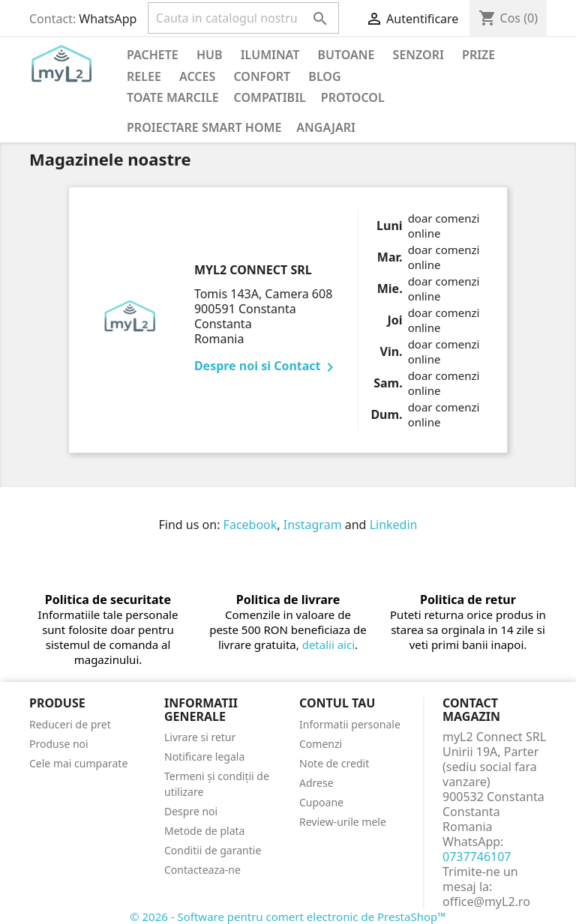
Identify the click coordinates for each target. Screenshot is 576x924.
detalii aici (328, 644)
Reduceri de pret (70, 724)
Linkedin (394, 525)
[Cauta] (243, 18)
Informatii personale (350, 724)
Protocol (353, 97)
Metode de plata (204, 831)
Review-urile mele (343, 822)
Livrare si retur (200, 737)
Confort (262, 76)
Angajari (326, 127)
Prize (478, 55)
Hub (210, 55)
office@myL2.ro (486, 902)
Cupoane (321, 802)
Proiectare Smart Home (204, 127)
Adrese (316, 783)
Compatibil (270, 97)
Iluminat (270, 55)
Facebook (250, 525)
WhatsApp (108, 19)
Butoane (346, 55)
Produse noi (59, 744)
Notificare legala (204, 757)
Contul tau (337, 703)
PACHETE (153, 55)
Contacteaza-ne (202, 870)
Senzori (418, 55)
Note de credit (334, 763)
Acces (197, 76)
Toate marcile (173, 97)
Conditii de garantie (213, 850)
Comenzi (321, 744)
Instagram (313, 525)
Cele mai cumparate (78, 763)
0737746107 (477, 857)
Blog (324, 76)
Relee (144, 76)
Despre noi (191, 811)
